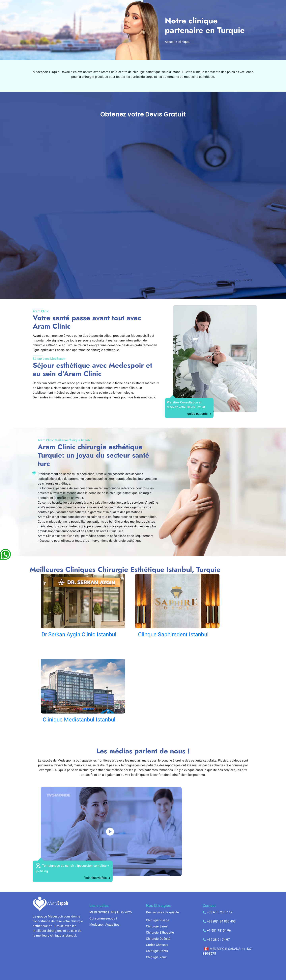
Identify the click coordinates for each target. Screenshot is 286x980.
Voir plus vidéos (97, 878)
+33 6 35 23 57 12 (217, 912)
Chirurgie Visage (158, 920)
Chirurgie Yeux (156, 957)
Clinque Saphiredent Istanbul (173, 635)
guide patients (199, 414)
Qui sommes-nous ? (103, 918)
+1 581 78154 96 (217, 931)
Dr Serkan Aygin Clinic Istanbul (79, 635)
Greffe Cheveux (157, 945)
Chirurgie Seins (157, 926)
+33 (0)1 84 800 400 (219, 921)
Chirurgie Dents (157, 951)
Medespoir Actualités (104, 925)
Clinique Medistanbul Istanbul (79, 720)
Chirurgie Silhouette (160, 933)
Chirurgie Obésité (158, 939)
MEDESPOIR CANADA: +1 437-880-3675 (228, 951)
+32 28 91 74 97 (216, 940)
